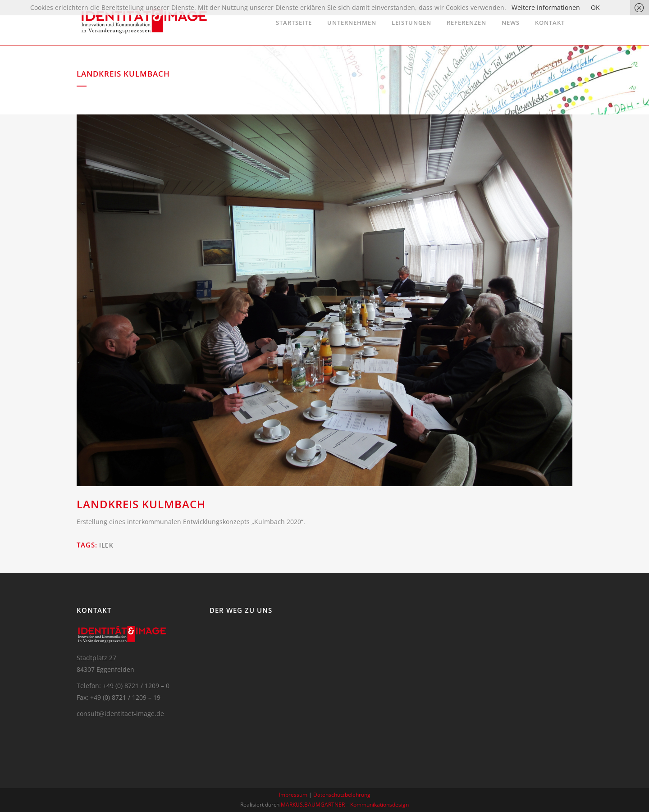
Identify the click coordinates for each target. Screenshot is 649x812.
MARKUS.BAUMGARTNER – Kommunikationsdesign (345, 805)
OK (595, 7)
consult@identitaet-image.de (120, 714)
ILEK (106, 545)
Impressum (293, 795)
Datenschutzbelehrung (342, 795)
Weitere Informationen (546, 7)
